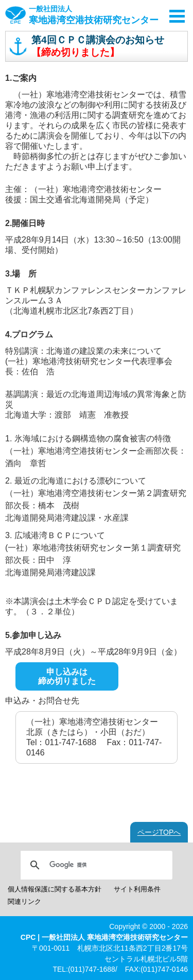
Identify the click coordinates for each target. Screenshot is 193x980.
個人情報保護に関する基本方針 (55, 889)
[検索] (95, 865)
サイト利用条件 (137, 889)
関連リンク (24, 901)
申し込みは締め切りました (67, 676)
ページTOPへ (159, 832)
